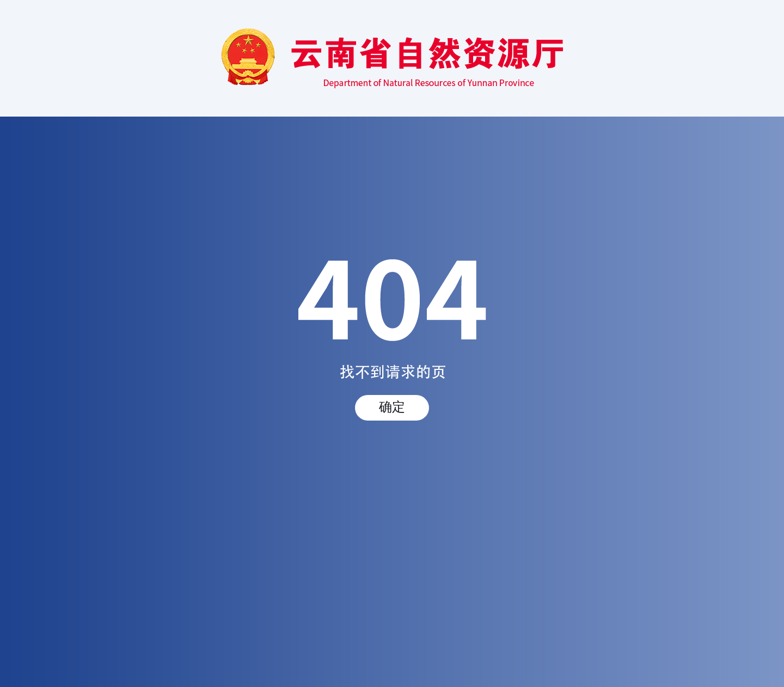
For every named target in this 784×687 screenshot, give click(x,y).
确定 (392, 407)
